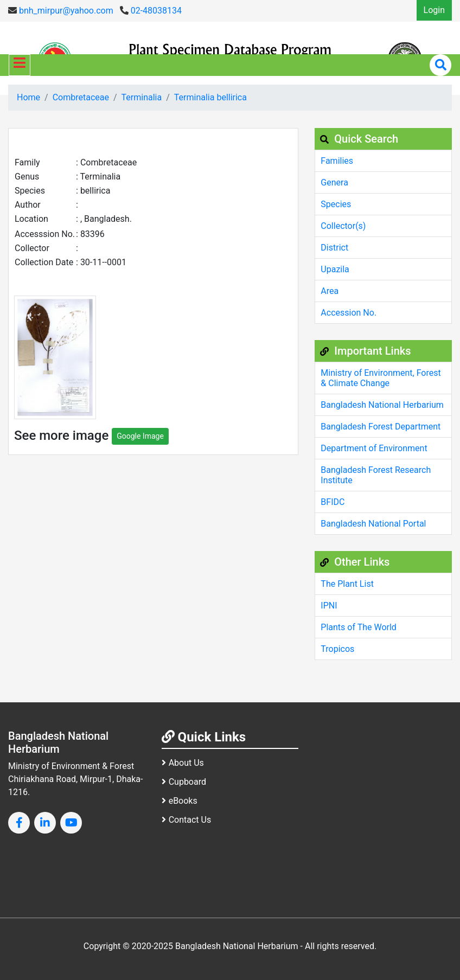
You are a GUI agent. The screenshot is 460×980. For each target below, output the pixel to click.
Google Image (140, 436)
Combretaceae (81, 97)
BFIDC (333, 502)
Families (337, 161)
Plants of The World (359, 627)
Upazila (335, 269)
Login (434, 10)
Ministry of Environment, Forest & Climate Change (381, 378)
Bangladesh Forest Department (381, 427)
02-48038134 (151, 11)
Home (28, 97)
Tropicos (337, 649)
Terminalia (142, 97)
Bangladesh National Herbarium (382, 405)
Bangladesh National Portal (373, 524)
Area (330, 291)
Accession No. (349, 313)
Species (336, 204)
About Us (183, 763)
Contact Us (187, 820)
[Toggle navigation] (20, 65)
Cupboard (184, 782)
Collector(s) (343, 226)
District (334, 248)
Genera (334, 182)
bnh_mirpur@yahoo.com (61, 11)
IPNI (329, 606)
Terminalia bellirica (210, 97)
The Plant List (347, 584)
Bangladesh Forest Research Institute (376, 475)
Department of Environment (374, 448)
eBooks (180, 801)
